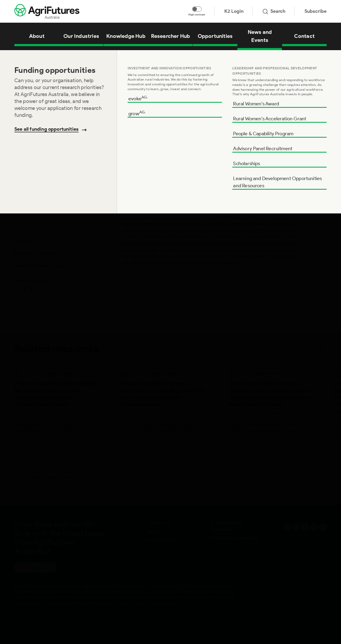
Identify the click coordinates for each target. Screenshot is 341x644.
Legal (153, 532)
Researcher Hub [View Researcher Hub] (171, 36)
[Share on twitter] (17, 289)
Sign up (36, 568)
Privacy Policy (162, 540)
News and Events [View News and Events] (260, 36)
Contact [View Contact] (304, 36)
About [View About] (37, 36)
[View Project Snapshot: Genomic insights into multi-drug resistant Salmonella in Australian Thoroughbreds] (166, 412)
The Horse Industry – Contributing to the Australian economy (100, 57)
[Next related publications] (320, 348)
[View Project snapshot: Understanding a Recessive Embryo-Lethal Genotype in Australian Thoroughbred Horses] (59, 412)
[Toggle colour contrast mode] (197, 9)
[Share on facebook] (25, 289)
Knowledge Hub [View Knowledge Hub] (126, 36)
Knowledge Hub (39, 57)
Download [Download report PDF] (297, 158)
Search (274, 11)
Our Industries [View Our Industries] (81, 36)
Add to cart (297, 179)
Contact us (159, 523)
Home (19, 57)
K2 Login (234, 11)
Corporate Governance (234, 538)
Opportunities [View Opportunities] (215, 36)
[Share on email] (33, 289)
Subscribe (316, 11)
